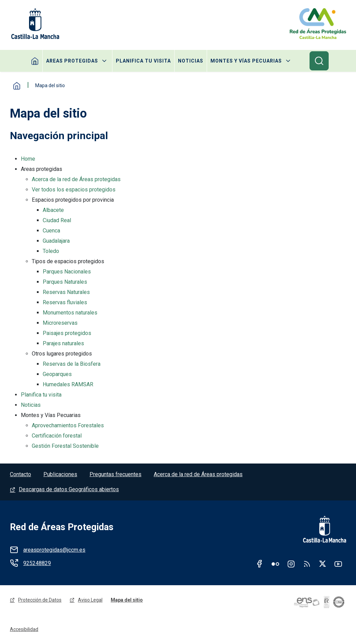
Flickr (275, 564)
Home (35, 61)
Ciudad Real (57, 220)
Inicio (17, 86)
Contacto (20, 474)
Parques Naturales (65, 282)
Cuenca (51, 231)
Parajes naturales (63, 343)
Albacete (53, 210)
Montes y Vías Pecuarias (246, 61)
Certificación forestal (57, 436)
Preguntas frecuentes (115, 474)
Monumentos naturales (70, 313)
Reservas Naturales (66, 292)
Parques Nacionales (67, 272)
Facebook (260, 564)
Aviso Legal (90, 600)
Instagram (291, 564)
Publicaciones (60, 474)
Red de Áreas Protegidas (62, 527)
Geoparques (57, 374)
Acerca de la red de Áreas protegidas (76, 179)
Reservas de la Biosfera (72, 364)
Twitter (323, 564)
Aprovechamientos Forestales (68, 425)
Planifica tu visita (143, 61)
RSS (307, 564)
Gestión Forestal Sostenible (65, 446)
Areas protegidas (72, 61)
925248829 (37, 563)
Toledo (51, 251)
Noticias (191, 61)
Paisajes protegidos (67, 333)
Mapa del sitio (127, 600)
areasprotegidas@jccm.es (54, 550)
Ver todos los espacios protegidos (74, 190)
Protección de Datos (40, 600)
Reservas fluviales (65, 302)
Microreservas (60, 323)
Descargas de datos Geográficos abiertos (69, 489)
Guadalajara (56, 241)
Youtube (338, 564)
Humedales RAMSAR (68, 384)
